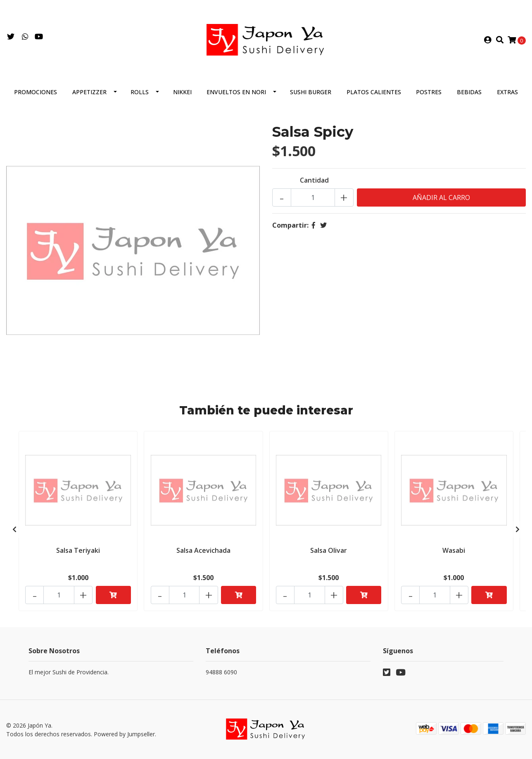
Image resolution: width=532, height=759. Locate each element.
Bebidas (469, 94)
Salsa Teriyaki (78, 552)
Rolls (140, 94)
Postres (429, 94)
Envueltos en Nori (236, 94)
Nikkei (182, 94)
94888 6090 (221, 672)
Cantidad (314, 182)
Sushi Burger (311, 94)
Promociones (36, 94)
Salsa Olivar (329, 552)
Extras (507, 94)
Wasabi (454, 552)
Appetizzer (89, 94)
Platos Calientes (374, 94)
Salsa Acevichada (203, 552)
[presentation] (14, 530)
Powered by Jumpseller (124, 734)
